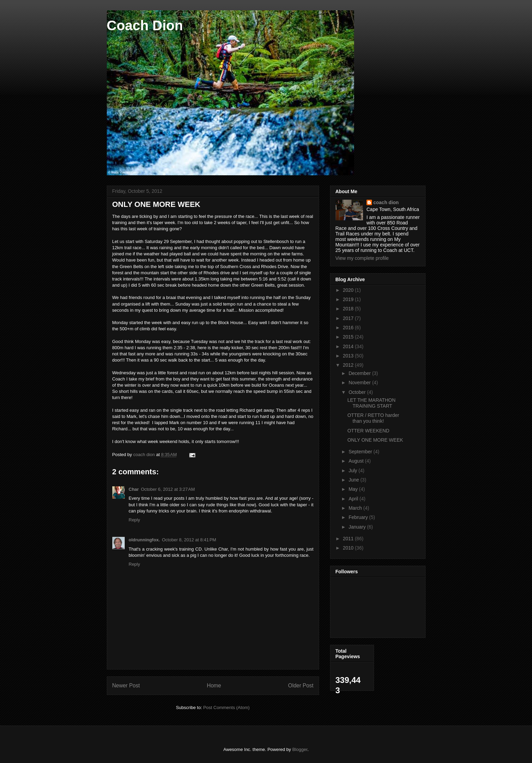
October (358, 392)
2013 (349, 356)
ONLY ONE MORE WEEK (375, 440)
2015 (349, 337)
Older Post (301, 685)
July (354, 471)
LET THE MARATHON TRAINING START (371, 403)
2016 (349, 328)
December (360, 373)
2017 (349, 318)
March (356, 508)
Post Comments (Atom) (227, 707)
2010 (349, 548)
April (354, 499)
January (358, 527)
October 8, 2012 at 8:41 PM (189, 540)
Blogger (300, 749)
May (354, 489)
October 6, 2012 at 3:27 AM (168, 489)
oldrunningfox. (144, 540)
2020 (349, 290)
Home (214, 685)
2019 (349, 299)
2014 (349, 346)
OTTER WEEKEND (368, 431)
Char (134, 489)
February (359, 517)
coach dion (386, 202)
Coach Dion (145, 25)
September (361, 452)
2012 (349, 365)
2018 (349, 309)
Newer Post (126, 685)
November (360, 383)
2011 (349, 539)
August (357, 461)
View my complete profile (362, 258)
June (354, 480)
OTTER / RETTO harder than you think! (373, 418)
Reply (134, 520)
